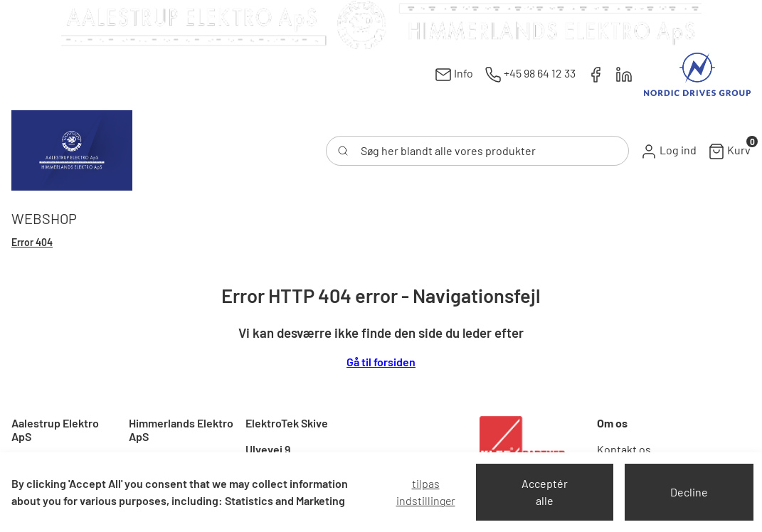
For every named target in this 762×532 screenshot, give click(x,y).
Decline (689, 492)
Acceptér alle (545, 492)
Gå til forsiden (381, 362)
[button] (668, 151)
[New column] (381, 25)
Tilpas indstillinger (426, 492)
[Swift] (72, 150)
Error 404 (32, 242)
